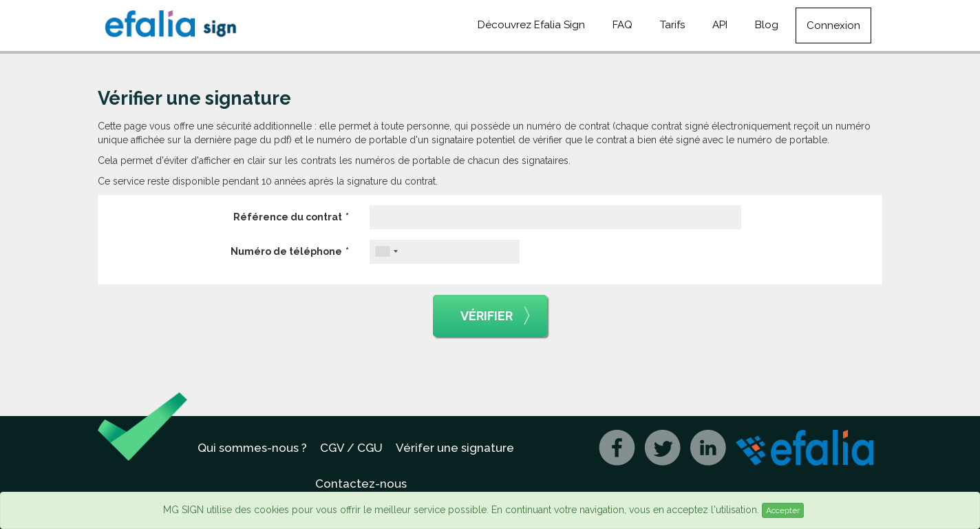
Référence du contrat (288, 217)
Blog (767, 25)
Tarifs (672, 25)
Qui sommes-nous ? (252, 448)
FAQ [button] (622, 25)
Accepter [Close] (783, 510)
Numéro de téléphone (286, 251)
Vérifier (495, 316)
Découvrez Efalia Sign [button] (531, 25)
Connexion (833, 25)
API (720, 25)
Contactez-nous (361, 484)
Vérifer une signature (455, 448)
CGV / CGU (351, 448)
